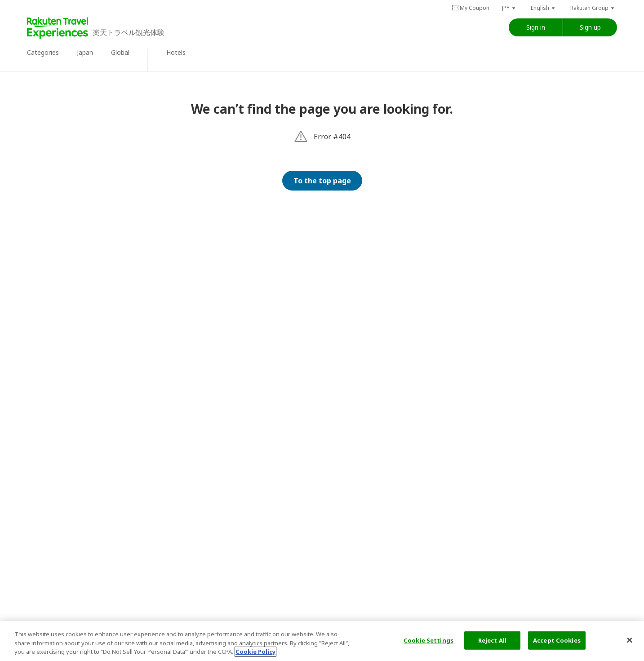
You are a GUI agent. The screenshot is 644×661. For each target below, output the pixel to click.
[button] (509, 8)
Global (120, 52)
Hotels (176, 52)
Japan (85, 52)
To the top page (322, 181)
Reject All (492, 640)
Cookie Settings (429, 640)
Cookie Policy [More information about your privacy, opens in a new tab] (255, 652)
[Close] (630, 640)
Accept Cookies (557, 640)
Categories (43, 52)
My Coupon (471, 8)
